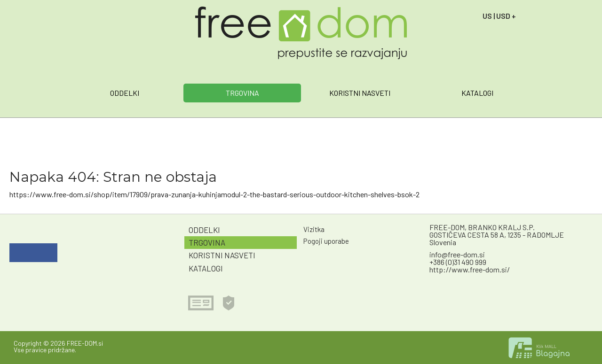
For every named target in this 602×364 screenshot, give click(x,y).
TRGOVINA (242, 93)
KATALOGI (477, 93)
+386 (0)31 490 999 (458, 262)
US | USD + (499, 16)
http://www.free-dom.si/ (470, 269)
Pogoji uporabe (326, 241)
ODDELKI (125, 93)
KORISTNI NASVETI (360, 93)
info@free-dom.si (457, 254)
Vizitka (314, 229)
